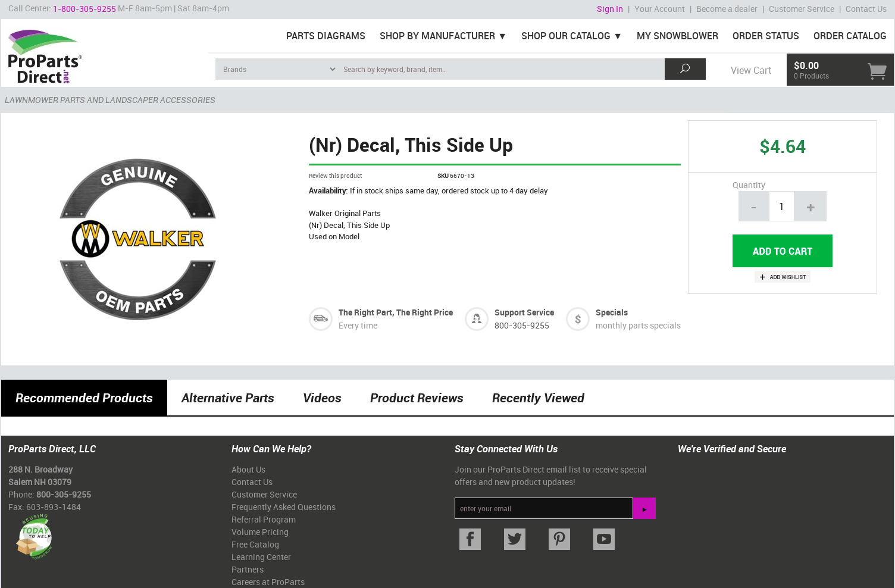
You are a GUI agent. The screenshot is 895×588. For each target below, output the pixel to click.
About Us (248, 469)
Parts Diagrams (326, 36)
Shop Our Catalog (566, 36)
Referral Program (264, 519)
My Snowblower (677, 36)
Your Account (660, 9)
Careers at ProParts (268, 582)
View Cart (751, 70)
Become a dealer (727, 9)
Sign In (610, 9)
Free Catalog (255, 544)
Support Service (524, 312)
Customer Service (802, 9)
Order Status (766, 36)
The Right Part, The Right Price (396, 312)
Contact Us (866, 9)
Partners (248, 569)
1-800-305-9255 (85, 9)
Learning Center (261, 557)
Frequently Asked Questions (284, 507)
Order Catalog (850, 36)
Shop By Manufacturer (437, 36)
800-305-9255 (522, 325)
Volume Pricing (260, 532)
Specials (612, 312)
